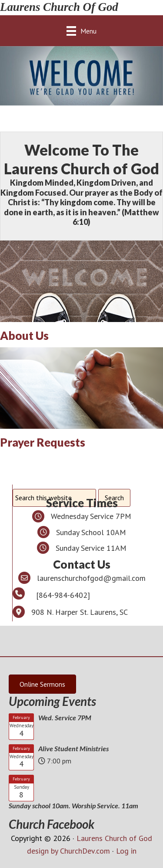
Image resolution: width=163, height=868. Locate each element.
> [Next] (152, 74)
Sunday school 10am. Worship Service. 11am (73, 805)
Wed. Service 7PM (65, 717)
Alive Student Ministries (73, 748)
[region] (81, 76)
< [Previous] (11, 74)
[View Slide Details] (81, 76)
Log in (126, 851)
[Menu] (81, 31)
